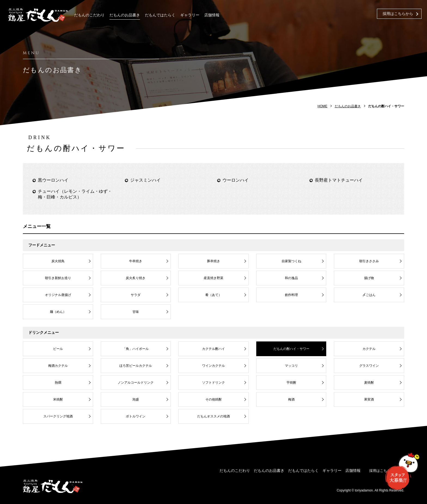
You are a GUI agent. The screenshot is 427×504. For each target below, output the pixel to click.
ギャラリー (190, 15)
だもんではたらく (160, 15)
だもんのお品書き (125, 15)
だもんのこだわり (89, 15)
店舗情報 (212, 15)
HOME (322, 106)
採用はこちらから (398, 14)
